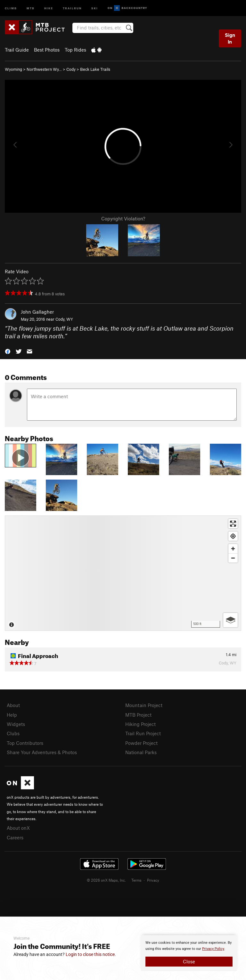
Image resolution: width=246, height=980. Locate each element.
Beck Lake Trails (95, 69)
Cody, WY (64, 319)
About (13, 705)
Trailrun (72, 8)
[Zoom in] (233, 549)
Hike (49, 8)
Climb (11, 8)
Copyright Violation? (123, 218)
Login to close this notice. (91, 954)
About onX (18, 828)
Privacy (153, 880)
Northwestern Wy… (44, 69)
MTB (31, 8)
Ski (95, 8)
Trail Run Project (143, 733)
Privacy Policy (213, 949)
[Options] (230, 620)
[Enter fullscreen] (233, 524)
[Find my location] (233, 536)
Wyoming (13, 69)
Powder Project (141, 743)
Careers (15, 837)
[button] (8, 351)
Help (12, 715)
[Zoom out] (233, 558)
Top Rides (75, 50)
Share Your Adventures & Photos (42, 752)
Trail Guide (17, 50)
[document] (189, 953)
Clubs (13, 733)
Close (189, 961)
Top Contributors (25, 743)
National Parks (141, 752)
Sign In (230, 38)
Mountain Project (144, 705)
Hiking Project (140, 724)
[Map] (123, 573)
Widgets (16, 724)
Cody (71, 69)
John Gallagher (37, 312)
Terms (136, 880)
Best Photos (47, 50)
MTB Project (138, 715)
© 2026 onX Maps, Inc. (106, 880)
